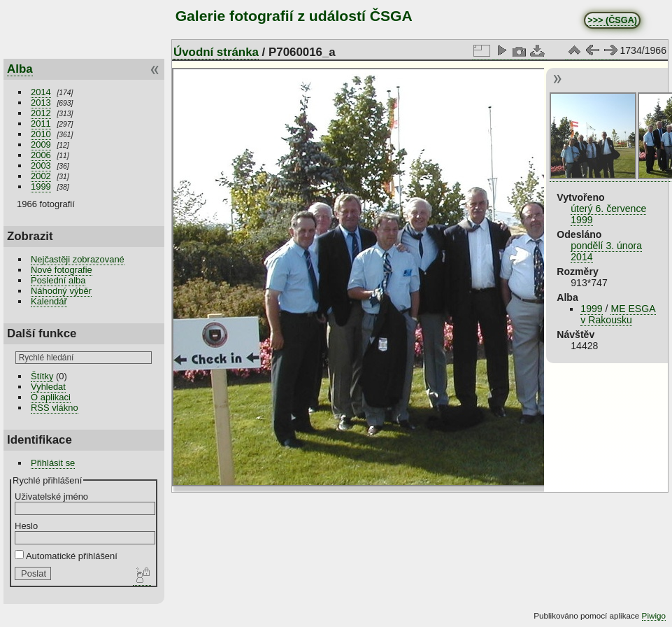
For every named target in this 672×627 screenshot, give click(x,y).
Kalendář (49, 301)
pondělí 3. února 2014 (606, 251)
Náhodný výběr (61, 291)
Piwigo (654, 615)
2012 (41, 113)
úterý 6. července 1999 (608, 214)
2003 (41, 165)
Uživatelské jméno (51, 496)
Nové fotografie (62, 270)
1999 (41, 186)
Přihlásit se (53, 463)
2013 (41, 103)
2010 (41, 134)
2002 (41, 176)
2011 (41, 124)
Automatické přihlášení (66, 556)
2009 (41, 145)
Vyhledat (48, 387)
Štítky (42, 376)
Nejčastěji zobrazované (78, 259)
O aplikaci (51, 397)
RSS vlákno (55, 408)
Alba (20, 69)
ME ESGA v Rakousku (618, 314)
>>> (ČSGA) (612, 20)
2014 (41, 92)
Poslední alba (58, 280)
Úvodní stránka (216, 52)
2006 (41, 155)
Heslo (26, 526)
